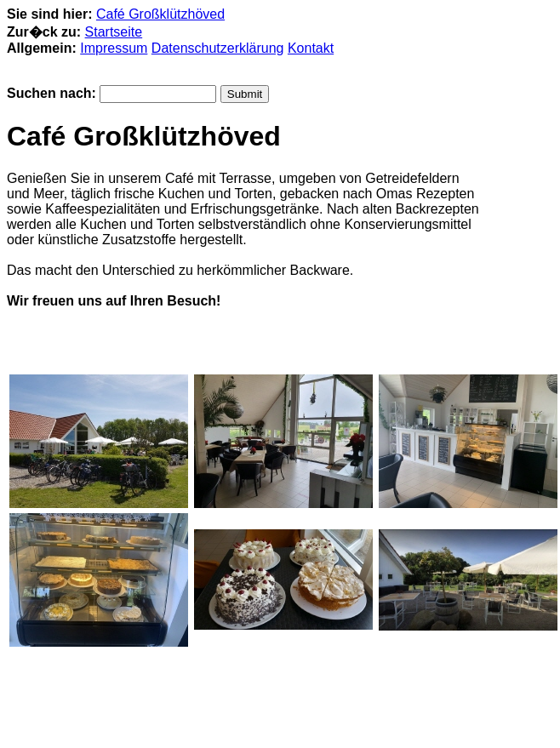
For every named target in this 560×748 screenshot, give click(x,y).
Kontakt (311, 48)
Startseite (114, 32)
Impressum (114, 48)
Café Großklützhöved (160, 14)
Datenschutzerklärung (218, 48)
